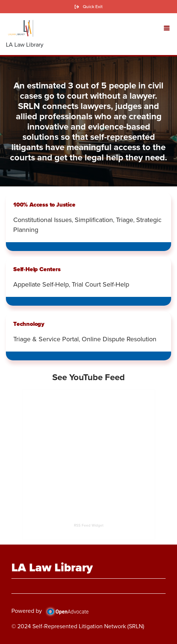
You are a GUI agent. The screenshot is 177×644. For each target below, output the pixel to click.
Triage (125, 220)
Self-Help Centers (37, 269)
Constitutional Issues (43, 220)
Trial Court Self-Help (100, 284)
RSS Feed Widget (89, 525)
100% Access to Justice (44, 205)
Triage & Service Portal (46, 339)
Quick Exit (93, 7)
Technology (29, 324)
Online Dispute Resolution (119, 339)
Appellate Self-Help (41, 284)
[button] (167, 28)
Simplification (94, 220)
